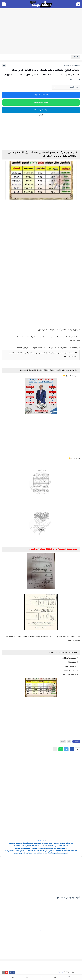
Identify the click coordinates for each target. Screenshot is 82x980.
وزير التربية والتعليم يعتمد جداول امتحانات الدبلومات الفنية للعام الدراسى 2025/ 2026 (41, 846)
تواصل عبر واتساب (41, 102)
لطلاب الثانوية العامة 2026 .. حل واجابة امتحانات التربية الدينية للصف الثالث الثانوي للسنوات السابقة (41, 843)
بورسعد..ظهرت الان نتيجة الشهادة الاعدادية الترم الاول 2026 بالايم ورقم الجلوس (41, 848)
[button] (72, 749)
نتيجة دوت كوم (59, 972)
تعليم (63, 741)
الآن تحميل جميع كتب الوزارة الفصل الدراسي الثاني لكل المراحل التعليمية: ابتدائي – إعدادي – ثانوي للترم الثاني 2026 (41, 851)
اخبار (66, 65)
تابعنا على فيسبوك (41, 95)
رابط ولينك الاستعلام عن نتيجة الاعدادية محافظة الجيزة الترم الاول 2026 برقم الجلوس (41, 853)
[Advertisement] (41, 37)
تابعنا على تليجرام (41, 110)
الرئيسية (76, 65)
